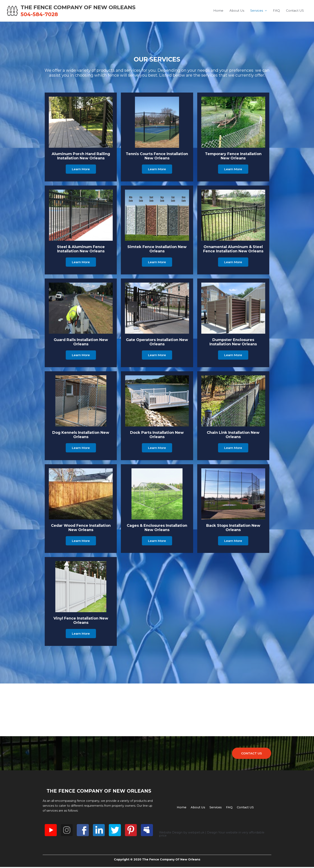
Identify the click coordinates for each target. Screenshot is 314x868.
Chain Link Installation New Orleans (233, 436)
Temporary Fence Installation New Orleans (233, 157)
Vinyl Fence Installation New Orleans (81, 621)
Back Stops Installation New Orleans (233, 529)
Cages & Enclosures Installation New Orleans (157, 529)
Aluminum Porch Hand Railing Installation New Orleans (81, 157)
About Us (237, 11)
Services (257, 11)
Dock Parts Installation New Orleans (157, 436)
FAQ (276, 11)
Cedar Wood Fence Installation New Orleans (81, 529)
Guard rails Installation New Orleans (81, 343)
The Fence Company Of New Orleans (98, 7)
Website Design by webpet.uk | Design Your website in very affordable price (214, 836)
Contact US (295, 11)
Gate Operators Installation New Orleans (157, 343)
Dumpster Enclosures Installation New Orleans (233, 343)
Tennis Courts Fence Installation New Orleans (157, 157)
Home (218, 11)
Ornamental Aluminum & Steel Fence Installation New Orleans (233, 250)
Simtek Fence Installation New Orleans (157, 250)
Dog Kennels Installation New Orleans (81, 436)
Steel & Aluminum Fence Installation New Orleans (81, 250)
